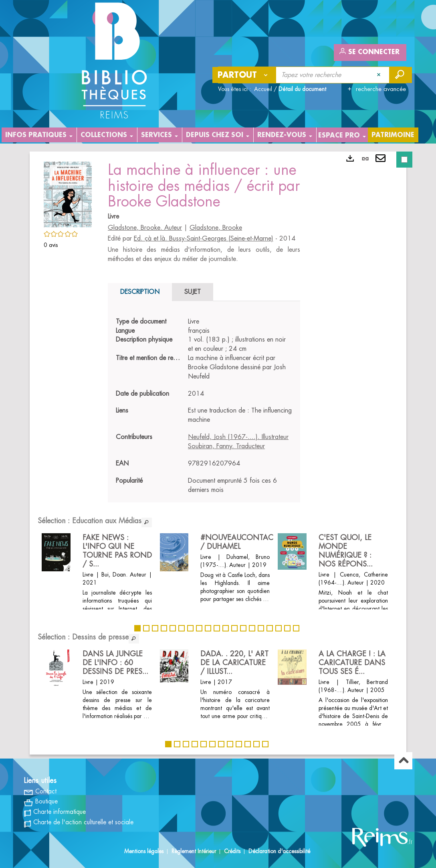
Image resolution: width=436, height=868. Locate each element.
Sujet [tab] (193, 292)
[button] (68, 193)
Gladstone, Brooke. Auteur (145, 228)
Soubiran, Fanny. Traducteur (226, 446)
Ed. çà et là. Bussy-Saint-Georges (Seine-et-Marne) (204, 239)
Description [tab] (140, 292)
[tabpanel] (204, 406)
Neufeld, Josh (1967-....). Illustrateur (238, 437)
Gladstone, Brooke (216, 228)
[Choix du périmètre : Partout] (244, 75)
